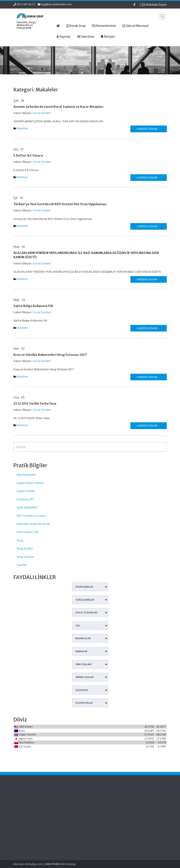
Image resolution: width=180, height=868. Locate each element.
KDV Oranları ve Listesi (31, 516)
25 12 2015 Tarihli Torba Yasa (35, 404)
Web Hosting (67, 864)
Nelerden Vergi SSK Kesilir (33, 524)
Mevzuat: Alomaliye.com (28, 864)
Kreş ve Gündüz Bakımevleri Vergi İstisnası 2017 (50, 355)
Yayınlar (22, 565)
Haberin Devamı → (149, 129)
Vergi (20, 540)
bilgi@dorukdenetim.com (56, 4)
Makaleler (22, 128)
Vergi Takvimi (25, 557)
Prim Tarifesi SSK (28, 532)
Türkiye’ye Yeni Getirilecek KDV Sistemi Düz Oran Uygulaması (60, 204)
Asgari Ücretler (26, 491)
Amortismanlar (26, 474)
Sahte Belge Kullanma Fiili (33, 306)
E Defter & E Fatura (28, 156)
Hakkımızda (69, 803)
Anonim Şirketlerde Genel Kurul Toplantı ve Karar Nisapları (58, 107)
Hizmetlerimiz (70, 807)
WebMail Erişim (154, 5)
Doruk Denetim (42, 113)
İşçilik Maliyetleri (27, 507)
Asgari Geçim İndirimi (30, 483)
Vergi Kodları (25, 548)
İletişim (66, 815)
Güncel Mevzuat (72, 810)
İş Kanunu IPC (25, 499)
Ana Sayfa (68, 799)
